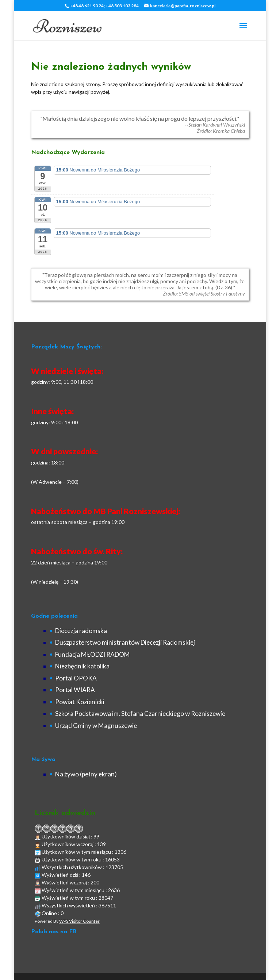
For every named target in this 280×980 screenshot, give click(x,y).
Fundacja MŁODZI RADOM (93, 654)
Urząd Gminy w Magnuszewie (96, 726)
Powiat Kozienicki (80, 702)
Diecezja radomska (81, 631)
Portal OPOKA (76, 678)
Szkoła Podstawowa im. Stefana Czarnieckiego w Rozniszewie (140, 713)
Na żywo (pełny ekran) (86, 774)
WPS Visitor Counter (79, 921)
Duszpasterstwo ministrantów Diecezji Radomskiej (125, 642)
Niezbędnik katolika (82, 666)
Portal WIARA (75, 690)
